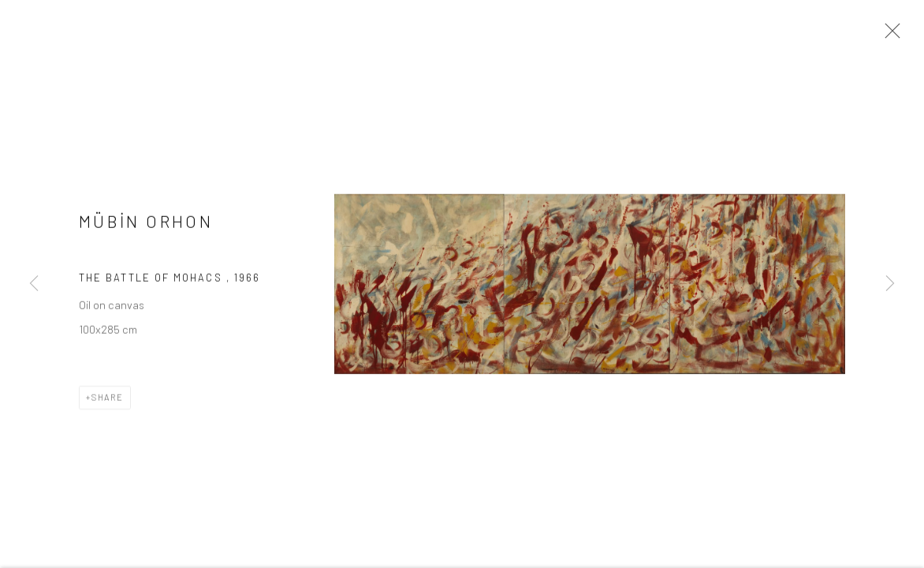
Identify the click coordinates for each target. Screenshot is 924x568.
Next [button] (890, 284)
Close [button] (889, 35)
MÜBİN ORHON (146, 223)
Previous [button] (34, 284)
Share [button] (108, 399)
